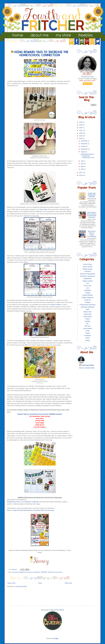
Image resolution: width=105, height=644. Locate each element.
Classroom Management (19, 572)
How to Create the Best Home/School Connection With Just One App (30, 510)
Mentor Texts (88, 312)
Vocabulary (88, 336)
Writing (88, 340)
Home (40, 583)
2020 (81, 133)
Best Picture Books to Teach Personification (92, 234)
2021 (81, 130)
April (82, 169)
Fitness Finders (56, 305)
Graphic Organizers (88, 298)
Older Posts (68, 583)
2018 (81, 138)
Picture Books (88, 317)
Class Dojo (43, 209)
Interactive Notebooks (88, 307)
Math (88, 309)
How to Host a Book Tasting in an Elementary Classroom (92, 215)
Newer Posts (11, 583)
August (83, 152)
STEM (88, 331)
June (82, 164)
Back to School (88, 267)
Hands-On (88, 300)
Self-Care (88, 326)
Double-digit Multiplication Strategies (92, 195)
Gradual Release (88, 295)
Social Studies (88, 328)
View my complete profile (87, 368)
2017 (81, 172)
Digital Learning (88, 281)
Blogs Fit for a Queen (57, 610)
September (84, 149)
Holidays (88, 302)
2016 (81, 175)
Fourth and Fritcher (88, 365)
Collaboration (88, 279)
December (84, 141)
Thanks (88, 333)
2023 (81, 125)
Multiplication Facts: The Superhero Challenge (23, 502)
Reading (88, 321)
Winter (88, 338)
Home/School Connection (55, 572)
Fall (88, 288)
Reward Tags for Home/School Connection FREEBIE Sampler (40, 414)
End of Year (88, 286)
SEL (88, 324)
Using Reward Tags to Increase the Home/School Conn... (88, 156)
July (82, 161)
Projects (88, 319)
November (84, 144)
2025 (81, 122)
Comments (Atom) (21, 586)
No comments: (13, 569)
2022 (81, 128)
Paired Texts (88, 314)
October (83, 146)
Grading (88, 293)
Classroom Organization (33, 572)
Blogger (56, 638)
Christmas (88, 271)
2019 (81, 136)
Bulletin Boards (88, 269)
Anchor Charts (88, 264)
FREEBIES (44, 572)
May (82, 166)
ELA (88, 283)
